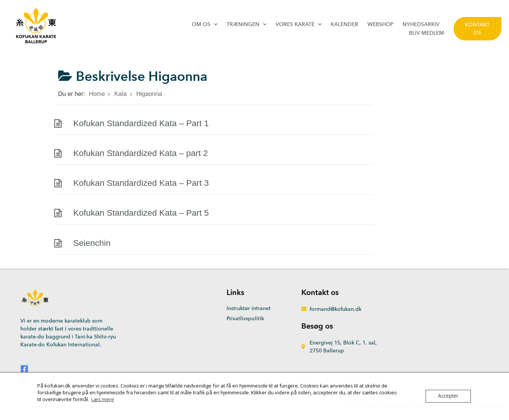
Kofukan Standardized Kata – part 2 (141, 153)
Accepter (448, 396)
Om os (205, 24)
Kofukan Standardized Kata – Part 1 (141, 123)
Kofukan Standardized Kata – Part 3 (141, 183)
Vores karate (299, 24)
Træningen (247, 24)
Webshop (380, 24)
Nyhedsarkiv (421, 24)
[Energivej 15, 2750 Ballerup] (432, 335)
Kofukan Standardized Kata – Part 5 (141, 213)
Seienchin (92, 243)
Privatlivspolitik (245, 319)
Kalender (345, 24)
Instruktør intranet (249, 308)
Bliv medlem (426, 33)
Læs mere (103, 399)
